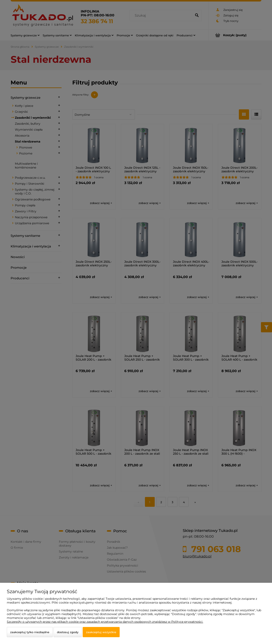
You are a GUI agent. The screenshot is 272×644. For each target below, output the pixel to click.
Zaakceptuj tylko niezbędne (30, 632)
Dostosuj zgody (68, 632)
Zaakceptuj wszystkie (101, 632)
